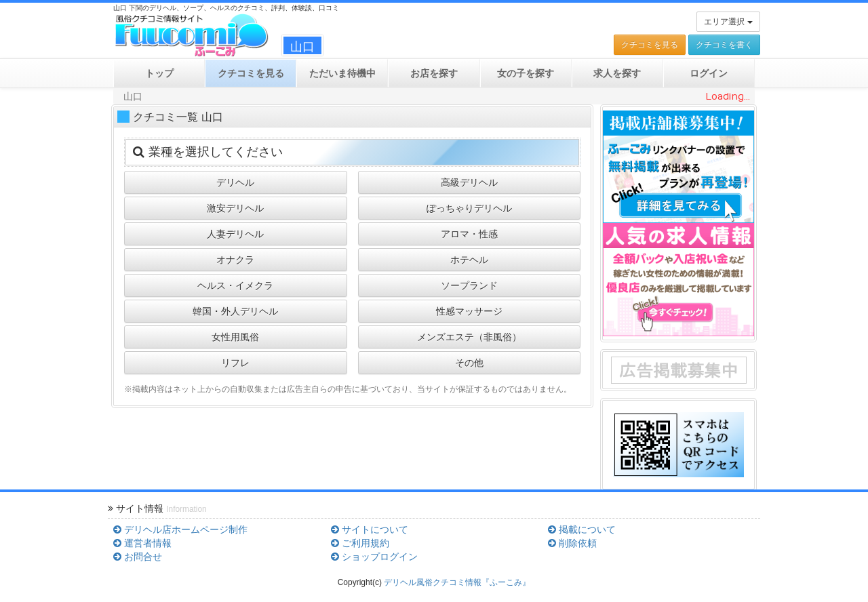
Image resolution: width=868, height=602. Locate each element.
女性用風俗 (235, 337)
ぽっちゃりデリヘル (469, 208)
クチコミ (251, 73)
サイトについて (370, 529)
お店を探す (434, 73)
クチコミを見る (650, 45)
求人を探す (617, 73)
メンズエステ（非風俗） (469, 337)
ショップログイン (374, 557)
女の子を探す (526, 73)
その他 (469, 363)
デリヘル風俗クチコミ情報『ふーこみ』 (457, 582)
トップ (159, 73)
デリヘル (235, 182)
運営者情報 (142, 543)
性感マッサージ (469, 311)
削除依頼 (572, 543)
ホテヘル (469, 260)
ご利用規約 (360, 543)
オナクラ (235, 260)
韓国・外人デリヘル (235, 311)
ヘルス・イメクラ (235, 285)
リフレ (235, 363)
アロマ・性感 (469, 234)
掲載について (582, 529)
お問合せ (138, 557)
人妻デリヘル (235, 234)
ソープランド (469, 285)
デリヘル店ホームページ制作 (180, 529)
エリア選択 (728, 22)
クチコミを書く (724, 45)
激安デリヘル (235, 208)
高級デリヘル (469, 182)
